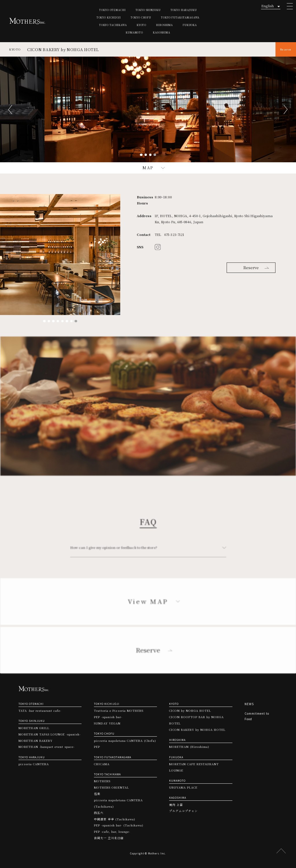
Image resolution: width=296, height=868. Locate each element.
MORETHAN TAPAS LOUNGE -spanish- (50, 734)
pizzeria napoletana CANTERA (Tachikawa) (118, 803)
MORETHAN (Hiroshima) (189, 747)
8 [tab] (76, 321)
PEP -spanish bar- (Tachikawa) (119, 825)
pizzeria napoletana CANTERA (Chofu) (125, 741)
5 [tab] (63, 321)
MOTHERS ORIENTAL (111, 787)
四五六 (99, 813)
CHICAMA (102, 764)
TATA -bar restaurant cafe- (40, 711)
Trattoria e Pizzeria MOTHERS (119, 711)
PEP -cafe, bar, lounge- (112, 832)
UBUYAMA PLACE (183, 787)
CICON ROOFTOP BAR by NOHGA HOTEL (196, 720)
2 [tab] (146, 155)
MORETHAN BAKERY (36, 741)
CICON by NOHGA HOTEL (190, 711)
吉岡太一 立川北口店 (109, 838)
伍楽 (97, 794)
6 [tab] (67, 321)
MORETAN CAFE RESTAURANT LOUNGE (194, 767)
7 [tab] (72, 321)
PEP (97, 747)
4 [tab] (155, 155)
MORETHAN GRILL (34, 728)
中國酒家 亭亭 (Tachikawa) (115, 819)
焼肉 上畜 (176, 805)
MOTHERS (102, 781)
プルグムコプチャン (183, 811)
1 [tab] (141, 155)
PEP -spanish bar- (108, 717)
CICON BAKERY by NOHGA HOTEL (197, 730)
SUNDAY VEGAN (107, 723)
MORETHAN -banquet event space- (47, 747)
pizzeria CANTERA (34, 764)
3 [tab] (150, 155)
